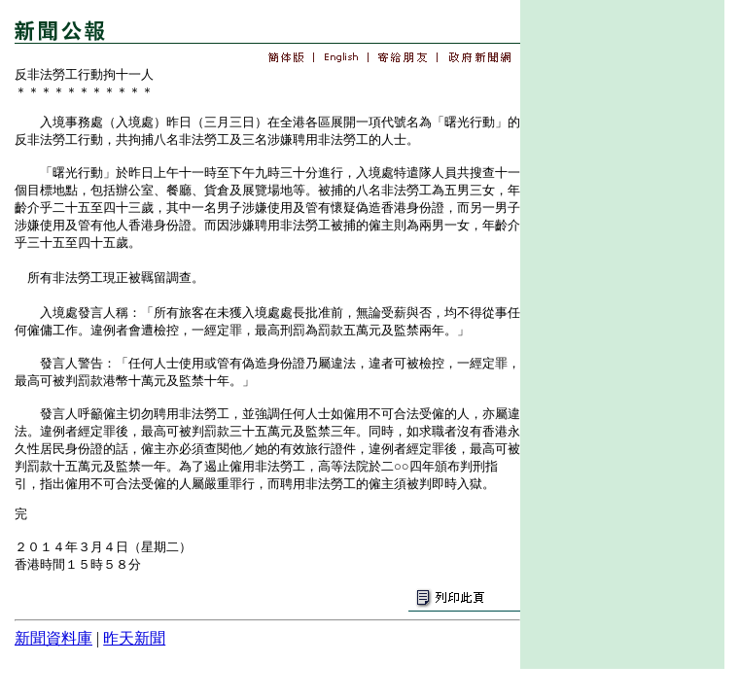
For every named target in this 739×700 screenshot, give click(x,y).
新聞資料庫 (53, 638)
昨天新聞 (134, 638)
